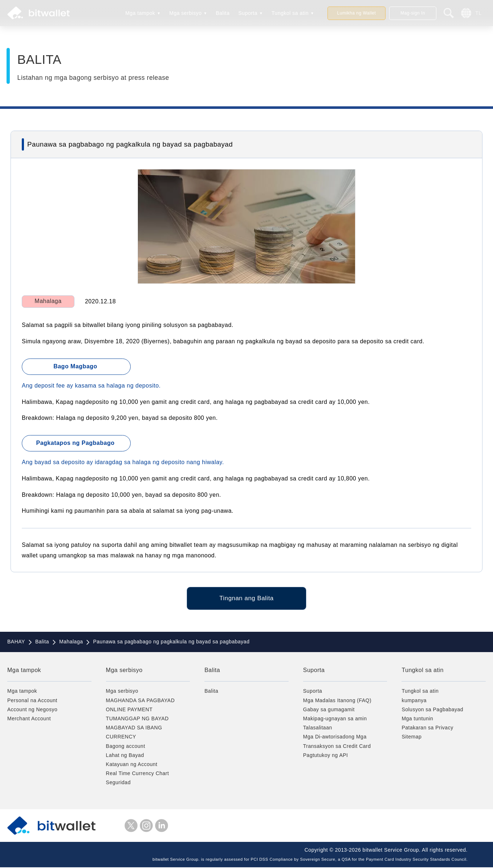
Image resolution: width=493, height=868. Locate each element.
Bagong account (126, 747)
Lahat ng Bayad (125, 756)
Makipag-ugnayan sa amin (335, 719)
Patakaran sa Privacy (427, 729)
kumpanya (414, 701)
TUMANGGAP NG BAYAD (137, 719)
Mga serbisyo (185, 13)
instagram (146, 826)
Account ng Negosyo (32, 710)
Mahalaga (48, 301)
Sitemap (411, 738)
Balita (223, 13)
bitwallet (38, 13)
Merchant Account (29, 719)
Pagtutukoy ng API (326, 756)
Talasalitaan (318, 729)
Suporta (248, 13)
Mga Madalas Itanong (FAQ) (337, 701)
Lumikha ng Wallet (357, 13)
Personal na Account (32, 701)
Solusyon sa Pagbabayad (432, 710)
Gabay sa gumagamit (329, 710)
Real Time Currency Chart (138, 774)
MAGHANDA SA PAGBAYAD (140, 701)
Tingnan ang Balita (246, 599)
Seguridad (118, 783)
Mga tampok (140, 13)
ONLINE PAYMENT (129, 710)
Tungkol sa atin (290, 13)
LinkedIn (162, 826)
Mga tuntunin (417, 719)
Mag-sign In (413, 13)
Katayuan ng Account (132, 765)
